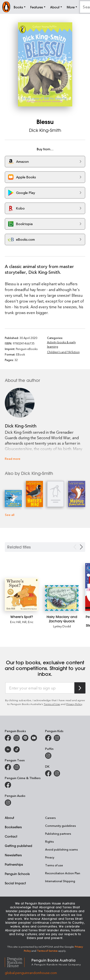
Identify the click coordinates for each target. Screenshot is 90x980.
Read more (13, 458)
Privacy (50, 857)
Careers (50, 818)
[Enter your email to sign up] (40, 688)
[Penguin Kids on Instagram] (57, 738)
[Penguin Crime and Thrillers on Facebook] (8, 785)
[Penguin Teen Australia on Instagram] (17, 767)
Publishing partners (58, 834)
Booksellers (13, 827)
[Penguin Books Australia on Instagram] (17, 738)
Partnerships (14, 864)
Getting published (18, 846)
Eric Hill (15, 622)
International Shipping (60, 881)
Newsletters (13, 855)
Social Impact (15, 883)
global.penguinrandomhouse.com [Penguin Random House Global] (31, 973)
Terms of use (54, 865)
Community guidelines (60, 826)
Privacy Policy (74, 704)
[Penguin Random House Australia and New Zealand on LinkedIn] (8, 749)
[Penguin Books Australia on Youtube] (34, 738)
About (9, 818)
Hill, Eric (28, 622)
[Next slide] (81, 547)
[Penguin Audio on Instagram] (8, 803)
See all (10, 515)
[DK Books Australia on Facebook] (48, 773)
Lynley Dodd (62, 626)
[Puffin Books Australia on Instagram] (48, 756)
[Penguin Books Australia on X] (25, 738)
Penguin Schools (17, 874)
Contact (11, 836)
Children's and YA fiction (63, 352)
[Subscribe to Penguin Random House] (80, 688)
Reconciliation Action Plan (63, 873)
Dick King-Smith (45, 130)
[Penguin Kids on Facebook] (48, 738)
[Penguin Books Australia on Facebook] (8, 738)
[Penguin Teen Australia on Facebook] (8, 767)
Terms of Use (52, 704)
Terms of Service (47, 951)
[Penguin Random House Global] (18, 962)
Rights (49, 841)
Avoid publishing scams (61, 849)
